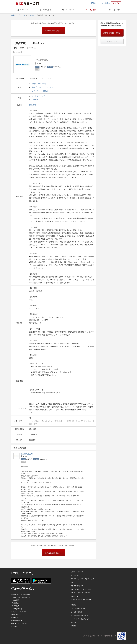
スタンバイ (15, 626)
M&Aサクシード (16, 615)
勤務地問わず (34, 105)
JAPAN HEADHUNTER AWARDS (81, 600)
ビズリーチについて (77, 572)
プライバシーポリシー (78, 609)
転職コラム (74, 596)
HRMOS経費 (15, 606)
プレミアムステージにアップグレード (83, 589)
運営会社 (74, 622)
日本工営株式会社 (27, 454)
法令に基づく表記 (76, 612)
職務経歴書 (47, 10)
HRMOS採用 (15, 600)
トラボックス (15, 618)
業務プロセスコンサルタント (42, 87)
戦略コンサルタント (39, 84)
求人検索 (93, 10)
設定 (72, 582)
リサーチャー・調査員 (40, 91)
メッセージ (70, 10)
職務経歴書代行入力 (77, 586)
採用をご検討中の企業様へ (100, 3)
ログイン (116, 3)
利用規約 (74, 605)
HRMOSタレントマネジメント (21, 597)
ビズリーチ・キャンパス (19, 612)
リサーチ (35, 100)
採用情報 (74, 626)
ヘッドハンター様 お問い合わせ (81, 619)
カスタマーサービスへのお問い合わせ (83, 579)
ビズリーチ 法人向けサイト (79, 615)
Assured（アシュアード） (19, 623)
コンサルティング (38, 96)
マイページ (24, 10)
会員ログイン (112, 41)
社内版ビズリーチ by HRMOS (20, 594)
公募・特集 (116, 10)
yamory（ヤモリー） (17, 621)
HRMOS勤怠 (15, 603)
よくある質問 (75, 575)
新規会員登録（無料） (53, 31)
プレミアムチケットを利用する (81, 593)
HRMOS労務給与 (16, 609)
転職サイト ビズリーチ (18, 15)
